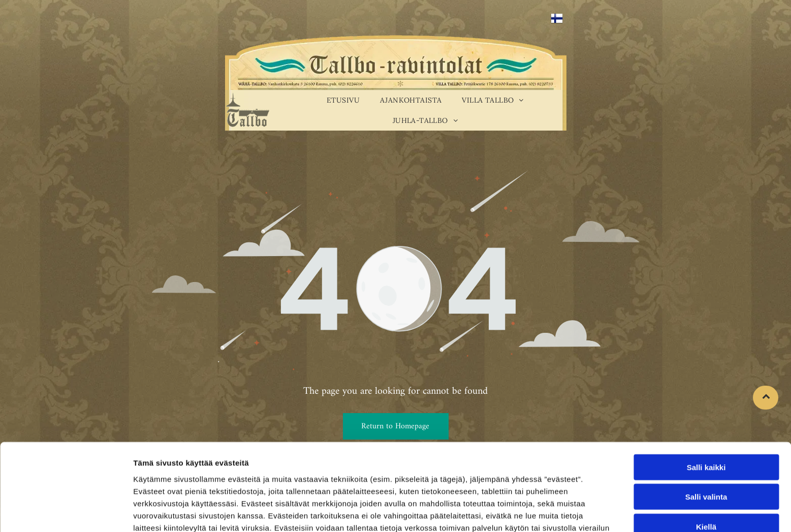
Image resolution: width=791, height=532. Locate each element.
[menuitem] (343, 100)
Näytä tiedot (543, 512)
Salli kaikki (706, 406)
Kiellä (706, 466)
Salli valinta (706, 436)
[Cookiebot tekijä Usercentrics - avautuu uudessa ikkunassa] (66, 512)
